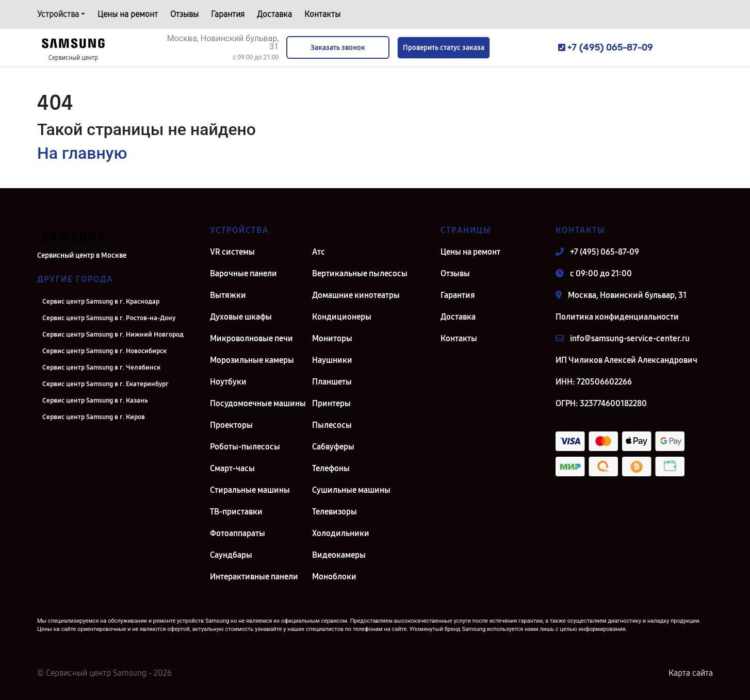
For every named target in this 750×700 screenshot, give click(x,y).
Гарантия (228, 14)
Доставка (274, 14)
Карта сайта (691, 673)
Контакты (322, 14)
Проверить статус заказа (444, 48)
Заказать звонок (338, 48)
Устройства (58, 14)
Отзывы (184, 14)
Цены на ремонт (128, 14)
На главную (82, 153)
